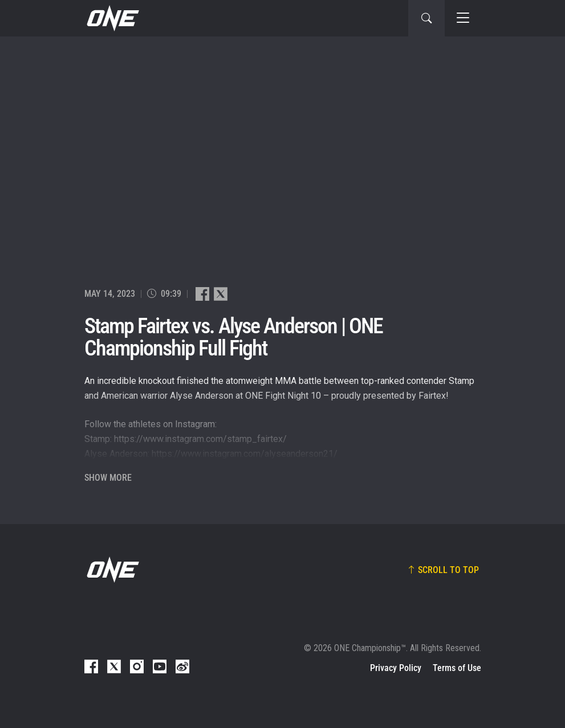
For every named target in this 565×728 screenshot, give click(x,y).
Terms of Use (457, 668)
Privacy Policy (396, 668)
